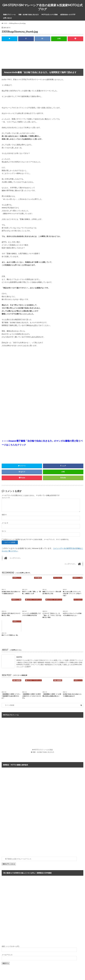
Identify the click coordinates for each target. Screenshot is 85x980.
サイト (4, 531)
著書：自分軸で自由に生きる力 (29, 15)
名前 (4, 515)
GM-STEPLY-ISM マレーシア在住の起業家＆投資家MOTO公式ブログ (42, 7)
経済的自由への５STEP (68, 15)
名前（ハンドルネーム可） (11, 946)
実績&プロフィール (9, 15)
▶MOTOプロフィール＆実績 (42, 750)
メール (5, 523)
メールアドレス (7, 955)
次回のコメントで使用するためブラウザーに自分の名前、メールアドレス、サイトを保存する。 (37, 539)
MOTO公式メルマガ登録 (50, 15)
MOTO (19, 657)
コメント (6, 498)
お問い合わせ (7, 18)
